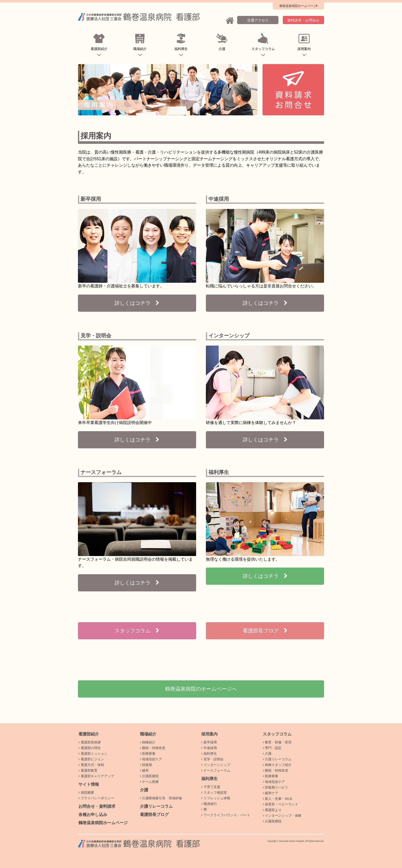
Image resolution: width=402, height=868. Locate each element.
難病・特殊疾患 (153, 748)
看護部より (272, 810)
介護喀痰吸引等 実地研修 (161, 798)
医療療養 (148, 754)
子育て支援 (211, 787)
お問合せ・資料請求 (97, 806)
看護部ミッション (93, 754)
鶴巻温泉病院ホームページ (103, 823)
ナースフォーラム (216, 770)
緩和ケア (271, 793)
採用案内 (304, 46)
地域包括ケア (151, 759)
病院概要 (86, 793)
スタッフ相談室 (214, 793)
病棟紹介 (148, 742)
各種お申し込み (93, 815)
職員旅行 (209, 804)
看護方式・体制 (91, 765)
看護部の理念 (90, 748)
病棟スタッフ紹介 (277, 765)
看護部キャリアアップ (96, 776)
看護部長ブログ (154, 815)
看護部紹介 (99, 46)
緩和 (144, 770)
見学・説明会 (212, 759)
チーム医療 (149, 782)
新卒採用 (209, 742)
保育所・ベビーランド (281, 804)
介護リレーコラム (156, 806)
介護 (222, 46)
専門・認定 (272, 748)
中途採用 (209, 748)
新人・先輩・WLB (278, 799)
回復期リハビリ (276, 787)
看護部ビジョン (91, 759)
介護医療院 (149, 776)
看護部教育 (88, 770)
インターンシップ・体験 (282, 816)
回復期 (146, 765)
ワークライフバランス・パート (226, 815)
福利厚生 (181, 46)
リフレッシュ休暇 (216, 798)
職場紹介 (140, 46)
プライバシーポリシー (96, 798)
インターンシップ (216, 765)
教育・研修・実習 (277, 742)
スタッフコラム (263, 46)
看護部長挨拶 (90, 742)
